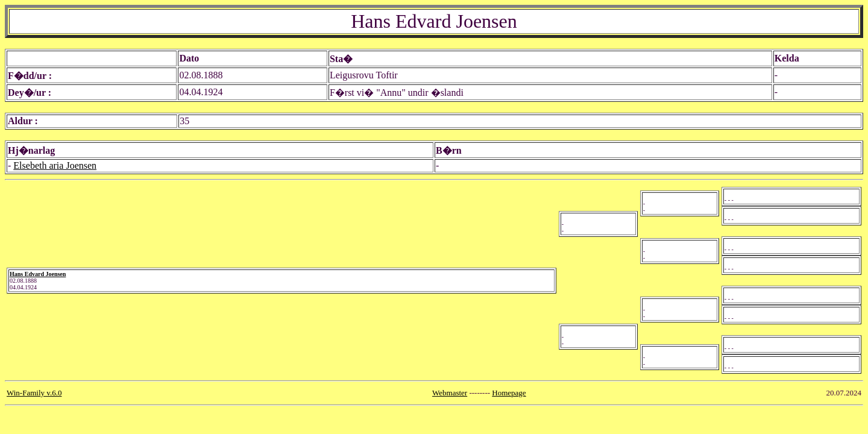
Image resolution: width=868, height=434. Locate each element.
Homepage (509, 393)
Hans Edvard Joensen (38, 274)
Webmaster (450, 393)
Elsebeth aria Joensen (55, 165)
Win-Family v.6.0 (34, 393)
